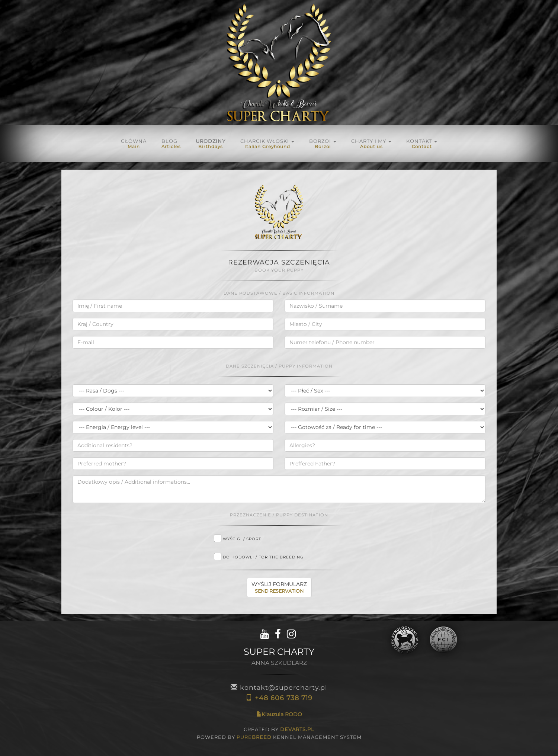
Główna (134, 144)
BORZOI (323, 144)
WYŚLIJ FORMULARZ (279, 588)
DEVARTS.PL (297, 729)
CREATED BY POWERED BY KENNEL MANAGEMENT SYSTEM (279, 733)
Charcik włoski (267, 144)
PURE (254, 737)
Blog (171, 144)
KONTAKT (422, 144)
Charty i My (371, 144)
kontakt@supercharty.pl (279, 687)
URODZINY (211, 144)
